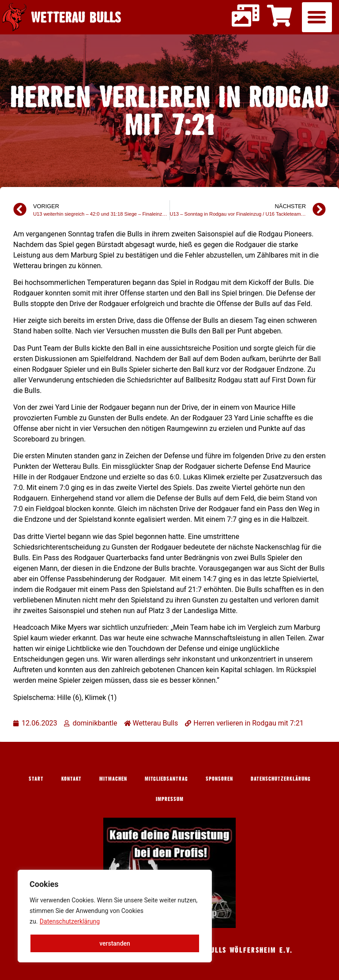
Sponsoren (219, 778)
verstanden (115, 943)
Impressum (170, 799)
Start (36, 778)
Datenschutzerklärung (70, 921)
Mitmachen (113, 778)
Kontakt (72, 778)
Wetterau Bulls (76, 17)
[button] (317, 17)
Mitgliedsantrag (166, 778)
